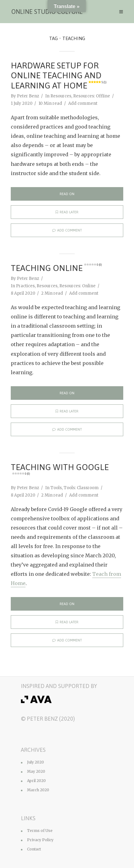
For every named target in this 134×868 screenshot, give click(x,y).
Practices (25, 286)
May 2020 (36, 771)
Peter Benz (28, 96)
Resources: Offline (92, 96)
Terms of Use (40, 831)
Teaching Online (56, 268)
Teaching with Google (60, 469)
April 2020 (36, 781)
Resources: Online (77, 286)
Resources (61, 96)
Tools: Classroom (81, 488)
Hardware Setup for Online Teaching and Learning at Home (59, 76)
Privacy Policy (40, 840)
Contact (34, 849)
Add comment (83, 103)
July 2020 (35, 762)
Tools (56, 488)
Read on (67, 194)
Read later (67, 212)
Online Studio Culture (47, 12)
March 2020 (38, 790)
